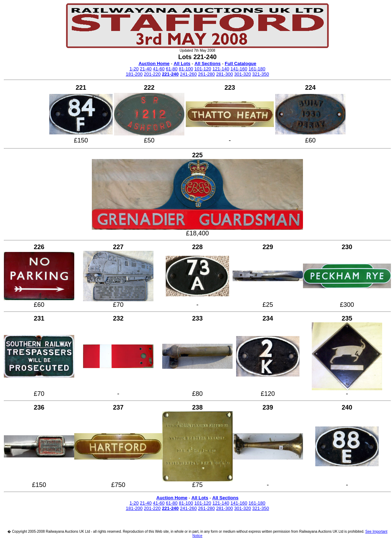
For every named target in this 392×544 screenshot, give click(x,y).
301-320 (243, 74)
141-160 (239, 69)
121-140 (221, 69)
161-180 (257, 69)
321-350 (261, 74)
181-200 (134, 74)
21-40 (146, 69)
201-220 (152, 74)
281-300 (225, 74)
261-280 (207, 74)
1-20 (134, 69)
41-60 (159, 69)
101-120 (203, 69)
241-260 (188, 74)
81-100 (186, 69)
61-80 (172, 69)
